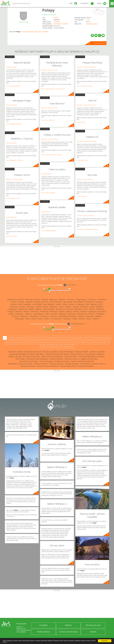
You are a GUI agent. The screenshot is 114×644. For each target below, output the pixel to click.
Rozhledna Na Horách (33, 352)
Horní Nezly (37, 304)
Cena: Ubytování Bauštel (13, 86)
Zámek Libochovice (28, 366)
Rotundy (59, 342)
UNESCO (39, 338)
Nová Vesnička (49, 309)
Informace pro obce (93, 625)
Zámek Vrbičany (57, 359)
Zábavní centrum (55, 347)
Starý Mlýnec (39, 314)
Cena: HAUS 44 (81, 122)
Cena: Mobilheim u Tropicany (15, 160)
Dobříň (21, 302)
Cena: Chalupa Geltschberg (84, 86)
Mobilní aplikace (44, 632)
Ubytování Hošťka (11, 67)
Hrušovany (30, 32)
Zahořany (67, 319)
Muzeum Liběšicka (51, 352)
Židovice (82, 319)
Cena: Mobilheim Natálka (49, 231)
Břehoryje (29, 299)
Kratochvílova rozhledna (94, 354)
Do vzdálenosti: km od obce (50, 285)
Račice (62, 312)
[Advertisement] (57, 261)
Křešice (39, 307)
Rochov (76, 312)
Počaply (11, 312)
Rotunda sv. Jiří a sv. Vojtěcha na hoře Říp (81, 359)
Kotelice (22, 307)
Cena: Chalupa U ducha (13, 198)
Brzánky (45, 299)
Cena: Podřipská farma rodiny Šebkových (53, 89)
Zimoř (89, 319)
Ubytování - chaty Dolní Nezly (50, 139)
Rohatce (84, 312)
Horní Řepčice (49, 304)
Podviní (27, 312)
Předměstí (44, 312)
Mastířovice (23, 309)
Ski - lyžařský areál (51, 338)
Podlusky (19, 312)
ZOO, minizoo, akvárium (17, 338)
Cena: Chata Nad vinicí (48, 120)
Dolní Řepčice (79, 302)
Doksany (29, 302)
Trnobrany (44, 316)
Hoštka (58, 304)
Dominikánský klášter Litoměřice (92, 357)
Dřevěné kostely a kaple (46, 342)
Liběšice (68, 307)
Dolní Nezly (68, 302)
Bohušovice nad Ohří (16, 299)
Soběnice (29, 314)
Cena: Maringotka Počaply (14, 124)
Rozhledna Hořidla (16, 352)
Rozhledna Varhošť (62, 361)
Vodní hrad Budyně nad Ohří (82, 361)
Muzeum (44, 347)
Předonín (54, 312)
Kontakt (93, 632)
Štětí (47, 314)
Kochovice (14, 307)
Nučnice (70, 309)
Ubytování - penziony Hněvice (85, 216)
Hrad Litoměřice (71, 357)
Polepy (48, 10)
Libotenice (84, 307)
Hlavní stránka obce (100, 43)
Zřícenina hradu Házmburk (48, 366)
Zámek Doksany (77, 354)
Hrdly (65, 304)
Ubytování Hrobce (11, 143)
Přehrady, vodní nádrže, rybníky (78, 338)
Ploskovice (100, 309)
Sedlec (11, 314)
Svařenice (72, 314)
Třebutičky (45, 32)
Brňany (37, 299)
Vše (5, 338)
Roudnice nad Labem (97, 312)
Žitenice (96, 319)
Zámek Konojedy (46, 361)
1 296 (88, 20)
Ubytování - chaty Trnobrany (85, 179)
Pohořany (35, 312)
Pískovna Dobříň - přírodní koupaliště (90, 352)
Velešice (98, 316)
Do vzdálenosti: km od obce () (48, 324)
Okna (40, 32)
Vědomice (90, 316)
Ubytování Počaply (11, 105)
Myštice (39, 309)
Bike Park (96, 342)
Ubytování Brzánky (11, 217)
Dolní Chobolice (56, 302)
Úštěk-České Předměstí (68, 316)
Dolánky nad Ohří (41, 302)
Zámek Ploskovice (67, 352)
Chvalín (14, 302)
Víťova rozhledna (41, 364)
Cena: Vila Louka (81, 197)
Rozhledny (9, 342)
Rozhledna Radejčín (86, 366)
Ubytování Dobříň (46, 174)
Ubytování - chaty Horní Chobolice (86, 67)
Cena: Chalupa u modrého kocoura (52, 155)
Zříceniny (33, 342)
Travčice (15, 316)
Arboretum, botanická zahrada (101, 338)
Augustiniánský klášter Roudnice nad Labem (27, 354)
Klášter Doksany (15, 357)
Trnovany (53, 316)
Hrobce (71, 304)
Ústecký (56, 18)
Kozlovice (31, 307)
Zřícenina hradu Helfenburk (37, 359)
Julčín (100, 304)
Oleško (92, 309)
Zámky (24, 342)
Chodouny (92, 299)
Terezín (91, 314)
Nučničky (78, 309)
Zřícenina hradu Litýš (31, 357)
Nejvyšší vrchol (85, 342)
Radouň (69, 312)
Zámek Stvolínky (72, 364)
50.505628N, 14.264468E (61, 24)
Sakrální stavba (68, 347)
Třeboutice (24, 316)
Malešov (100, 307)
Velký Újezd (20, 319)
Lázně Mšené (85, 364)
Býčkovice (53, 299)
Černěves (71, 299)
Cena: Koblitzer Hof (82, 160)
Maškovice (13, 309)
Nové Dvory (61, 309)
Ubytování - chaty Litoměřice (50, 108)
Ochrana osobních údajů (68, 632)
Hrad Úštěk (20, 359)
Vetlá (28, 319)
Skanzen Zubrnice (57, 364)
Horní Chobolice (24, 304)
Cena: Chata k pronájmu (48, 193)
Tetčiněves (100, 314)
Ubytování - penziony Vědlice (14, 179)
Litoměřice (57, 22)
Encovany (23, 32)
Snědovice (19, 314)
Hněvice (14, 304)
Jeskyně (68, 342)
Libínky (36, 32)
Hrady (17, 342)
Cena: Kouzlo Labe (12, 236)
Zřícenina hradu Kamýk (28, 361)
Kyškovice (54, 307)
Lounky (92, 307)
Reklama (68, 625)
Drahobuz (90, 302)
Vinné (34, 319)
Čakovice (62, 299)
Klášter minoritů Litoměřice (52, 357)
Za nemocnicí (56, 319)
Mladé (32, 309)
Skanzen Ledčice (99, 364)
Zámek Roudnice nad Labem (57, 354)
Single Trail (105, 342)
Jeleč (88, 304)
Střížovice (63, 314)
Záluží (75, 319)
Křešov (46, 307)
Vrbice (40, 319)
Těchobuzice (82, 314)
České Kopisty (81, 299)
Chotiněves (102, 299)
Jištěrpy (94, 304)
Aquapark (30, 338)
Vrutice (47, 319)
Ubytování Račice (46, 212)
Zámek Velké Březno (68, 366)
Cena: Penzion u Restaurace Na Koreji (87, 229)
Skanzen (63, 338)
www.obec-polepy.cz (92, 24)
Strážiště (54, 314)
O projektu (44, 625)
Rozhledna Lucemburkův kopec (20, 364)
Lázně (75, 342)
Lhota (61, 307)
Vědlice (81, 316)
